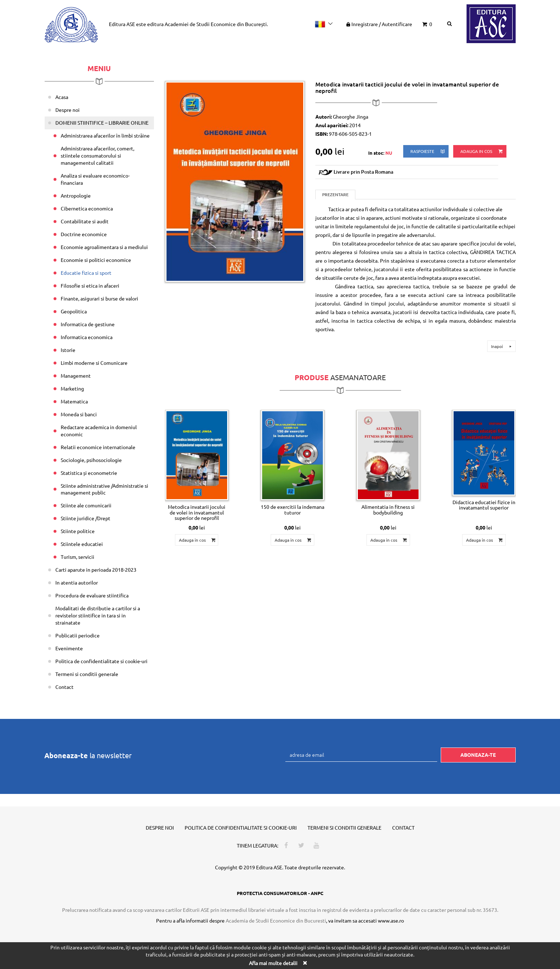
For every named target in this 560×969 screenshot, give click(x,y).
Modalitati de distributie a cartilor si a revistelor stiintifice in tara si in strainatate (98, 615)
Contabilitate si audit (85, 221)
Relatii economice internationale (98, 447)
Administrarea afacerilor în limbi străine (105, 135)
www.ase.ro (391, 920)
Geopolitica (74, 311)
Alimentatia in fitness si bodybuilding (388, 509)
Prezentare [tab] (335, 195)
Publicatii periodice (77, 635)
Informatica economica (87, 337)
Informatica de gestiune (88, 324)
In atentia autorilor (77, 582)
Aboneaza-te (478, 755)
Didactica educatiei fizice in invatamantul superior (484, 505)
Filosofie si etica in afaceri (90, 285)
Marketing (72, 388)
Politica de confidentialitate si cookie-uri (101, 661)
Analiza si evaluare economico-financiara (95, 179)
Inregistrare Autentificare (379, 24)
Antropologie (76, 195)
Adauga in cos (482, 151)
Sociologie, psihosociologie (91, 460)
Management (76, 376)
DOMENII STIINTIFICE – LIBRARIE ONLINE (102, 123)
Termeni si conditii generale (87, 674)
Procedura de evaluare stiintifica (92, 595)
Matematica (74, 401)
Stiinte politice (78, 531)
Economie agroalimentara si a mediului (104, 247)
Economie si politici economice (96, 260)
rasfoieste (428, 151)
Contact (64, 687)
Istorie (68, 350)
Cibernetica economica (87, 208)
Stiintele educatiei (82, 544)
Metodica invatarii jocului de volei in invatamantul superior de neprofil (197, 512)
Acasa (62, 97)
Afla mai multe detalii (273, 963)
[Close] (305, 963)
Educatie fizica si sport (86, 273)
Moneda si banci (79, 414)
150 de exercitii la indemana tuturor (292, 509)
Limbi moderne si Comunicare (94, 363)
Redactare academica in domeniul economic (99, 431)
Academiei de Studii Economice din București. (216, 24)
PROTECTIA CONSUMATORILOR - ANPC (280, 893)
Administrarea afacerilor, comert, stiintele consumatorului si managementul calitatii (97, 155)
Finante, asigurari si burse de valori (99, 298)
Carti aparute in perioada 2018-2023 (96, 570)
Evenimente (69, 648)
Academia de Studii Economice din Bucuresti (276, 920)
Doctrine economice (84, 234)
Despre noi (67, 110)
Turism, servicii (77, 557)
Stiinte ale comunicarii (86, 505)
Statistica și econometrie (89, 473)
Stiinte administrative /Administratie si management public (104, 489)
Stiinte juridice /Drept (86, 518)
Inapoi (502, 346)
